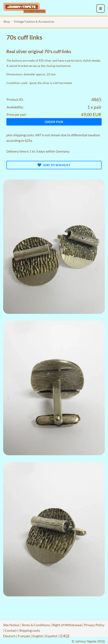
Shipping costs (30, 630)
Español (51, 636)
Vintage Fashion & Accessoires (34, 21)
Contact (11, 630)
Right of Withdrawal (67, 625)
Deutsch (9, 636)
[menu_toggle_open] (101, 8)
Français (24, 636)
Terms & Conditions (36, 625)
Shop (7, 21)
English (38, 636)
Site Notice (11, 625)
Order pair (54, 122)
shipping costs (24, 135)
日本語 (64, 636)
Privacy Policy (94, 625)
